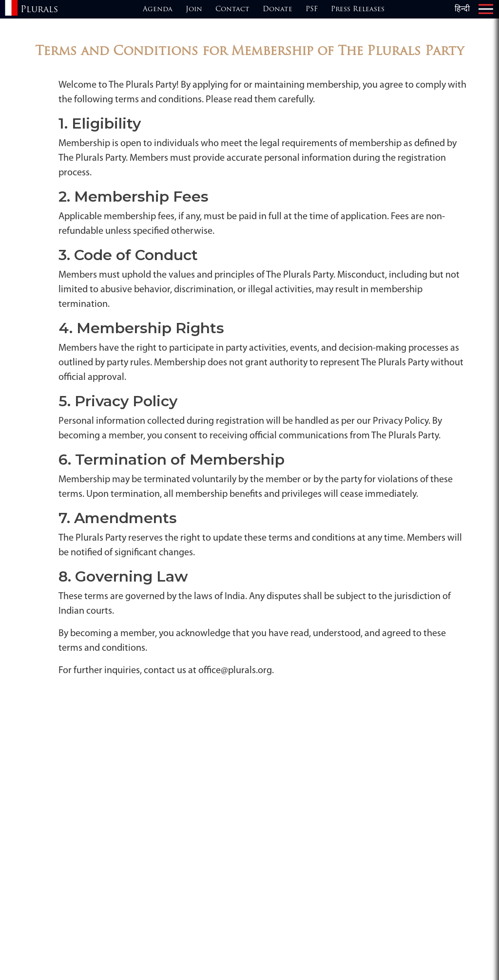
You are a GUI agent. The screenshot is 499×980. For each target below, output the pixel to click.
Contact (232, 9)
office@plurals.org (235, 671)
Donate (278, 9)
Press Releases (358, 9)
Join (194, 9)
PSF (312, 9)
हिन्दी (462, 9)
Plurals (39, 10)
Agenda (158, 9)
